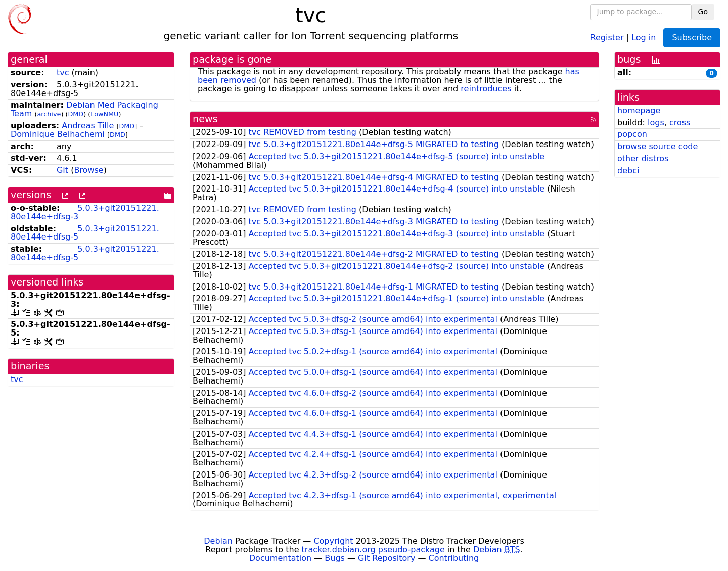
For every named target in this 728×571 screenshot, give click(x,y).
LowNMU (104, 114)
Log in (644, 37)
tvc (63, 73)
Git (62, 170)
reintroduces (486, 89)
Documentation (280, 558)
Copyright (333, 541)
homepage (639, 110)
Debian (218, 541)
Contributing (454, 558)
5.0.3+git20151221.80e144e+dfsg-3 (85, 212)
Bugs (335, 558)
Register (607, 37)
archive (49, 114)
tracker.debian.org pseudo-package (373, 550)
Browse (88, 170)
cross (680, 123)
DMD (76, 114)
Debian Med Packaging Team (84, 109)
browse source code (657, 146)
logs (656, 123)
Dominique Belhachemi (58, 134)
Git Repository (386, 558)
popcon (632, 134)
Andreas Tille (88, 126)
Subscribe (692, 38)
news (205, 119)
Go (703, 12)
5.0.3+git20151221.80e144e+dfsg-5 (85, 233)
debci (628, 171)
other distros (643, 158)
